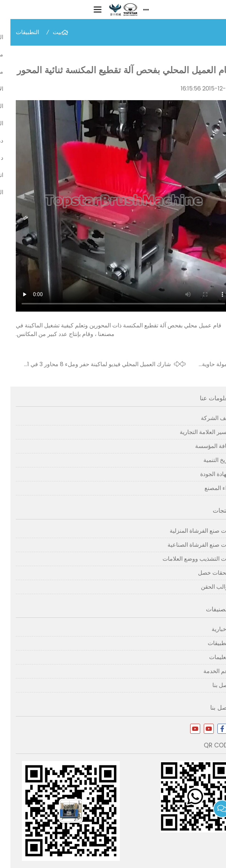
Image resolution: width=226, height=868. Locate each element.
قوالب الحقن (206, 587)
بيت (47, 32)
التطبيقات (17, 32)
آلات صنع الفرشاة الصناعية (189, 545)
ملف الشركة (206, 418)
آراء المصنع (207, 488)
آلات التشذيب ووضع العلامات (186, 559)
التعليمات (210, 657)
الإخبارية (211, 629)
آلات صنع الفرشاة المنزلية (190, 531)
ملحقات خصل (204, 573)
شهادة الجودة (205, 474)
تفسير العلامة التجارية (195, 432)
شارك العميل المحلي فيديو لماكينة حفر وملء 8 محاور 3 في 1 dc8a (89, 364)
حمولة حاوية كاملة (206, 364)
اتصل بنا (211, 685)
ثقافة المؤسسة (203, 446)
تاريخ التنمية (207, 460)
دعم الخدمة (207, 671)
